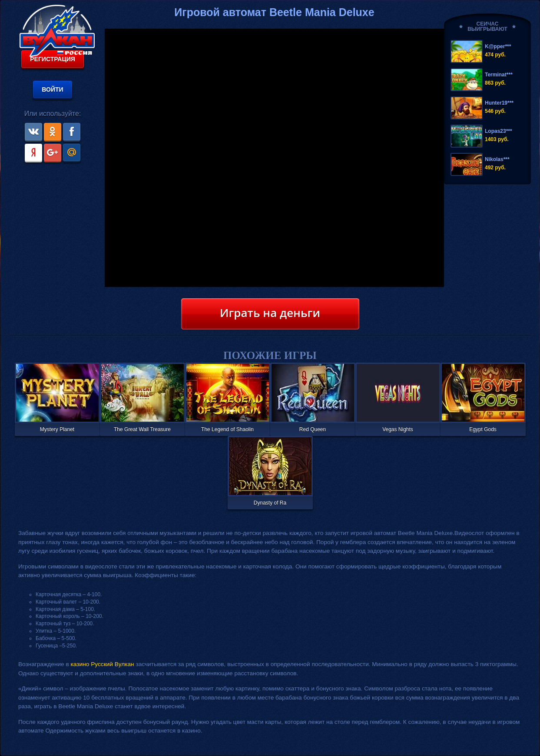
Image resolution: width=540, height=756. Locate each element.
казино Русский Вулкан (103, 664)
